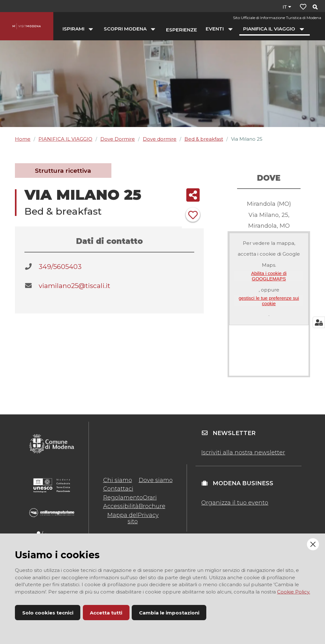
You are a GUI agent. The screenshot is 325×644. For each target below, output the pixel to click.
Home (23, 139)
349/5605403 (60, 267)
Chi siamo (118, 480)
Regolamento (123, 498)
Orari (150, 498)
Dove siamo (156, 480)
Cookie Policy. (294, 592)
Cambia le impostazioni (169, 613)
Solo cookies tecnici (48, 613)
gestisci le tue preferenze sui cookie (269, 301)
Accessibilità (121, 506)
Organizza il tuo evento (235, 503)
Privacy (148, 515)
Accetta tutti (106, 613)
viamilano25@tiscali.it (74, 286)
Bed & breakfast (204, 139)
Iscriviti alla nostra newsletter (243, 453)
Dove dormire (160, 139)
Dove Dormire (118, 139)
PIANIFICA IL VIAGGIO (65, 139)
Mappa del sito (123, 518)
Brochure (152, 506)
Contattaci (118, 489)
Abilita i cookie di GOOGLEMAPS (269, 276)
